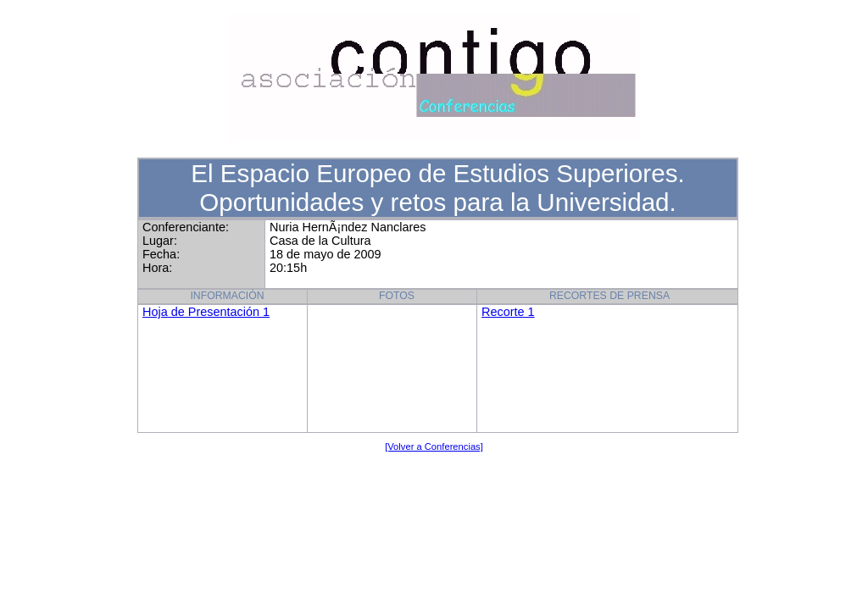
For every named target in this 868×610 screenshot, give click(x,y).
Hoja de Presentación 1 (206, 312)
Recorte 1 (508, 312)
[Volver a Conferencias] (434, 446)
